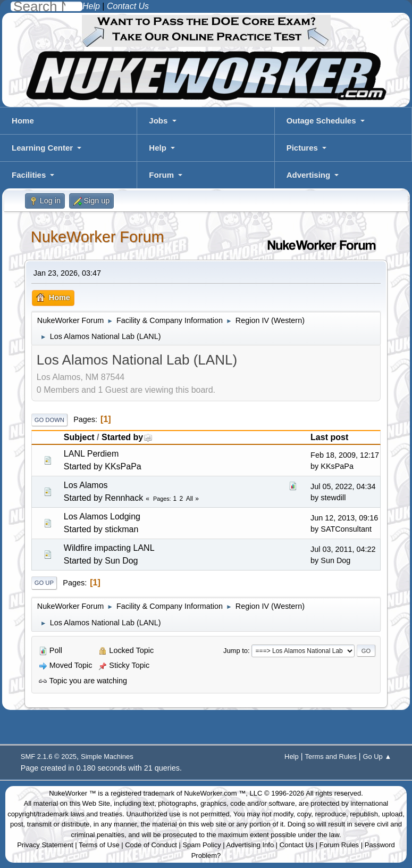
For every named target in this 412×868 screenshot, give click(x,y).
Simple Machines (107, 757)
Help (158, 148)
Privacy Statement (45, 845)
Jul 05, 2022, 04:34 (343, 486)
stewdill (333, 498)
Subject (79, 437)
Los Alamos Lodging (102, 516)
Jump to (236, 651)
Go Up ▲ (377, 757)
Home (23, 121)
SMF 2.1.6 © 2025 (49, 757)
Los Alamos (86, 485)
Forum (161, 175)
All (190, 499)
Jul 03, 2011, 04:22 (343, 549)
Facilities (29, 175)
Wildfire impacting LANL (109, 548)
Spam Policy (201, 845)
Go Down (49, 420)
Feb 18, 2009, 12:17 (345, 455)
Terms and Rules (330, 757)
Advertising (309, 175)
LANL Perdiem (91, 454)
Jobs (158, 121)
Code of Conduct (151, 845)
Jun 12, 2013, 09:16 (344, 518)
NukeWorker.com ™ (215, 793)
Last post (329, 437)
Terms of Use (99, 845)
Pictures (302, 148)
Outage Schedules (321, 121)
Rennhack (124, 498)
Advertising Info (250, 845)
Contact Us (297, 845)
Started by (127, 437)
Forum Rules (339, 845)
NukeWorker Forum (98, 237)
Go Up (44, 583)
